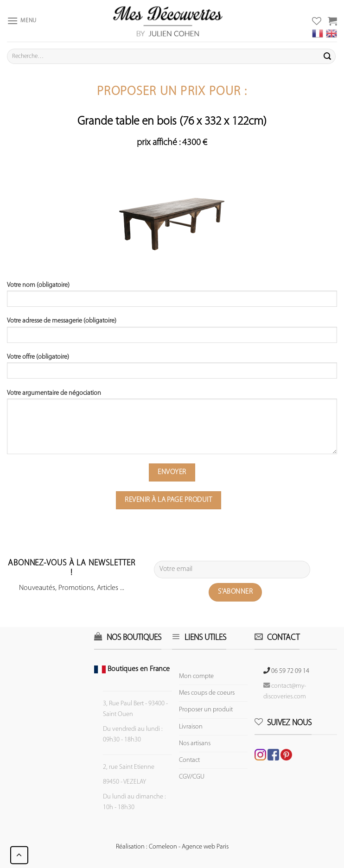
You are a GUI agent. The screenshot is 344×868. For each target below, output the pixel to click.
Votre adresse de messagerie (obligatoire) (172, 333)
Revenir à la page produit (168, 500)
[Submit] (327, 57)
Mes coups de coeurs (207, 693)
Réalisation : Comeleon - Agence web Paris (172, 847)
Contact (189, 760)
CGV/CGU (192, 777)
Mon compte (196, 676)
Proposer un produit (206, 710)
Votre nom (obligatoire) (172, 298)
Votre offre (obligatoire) (172, 369)
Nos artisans (195, 744)
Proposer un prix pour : (172, 92)
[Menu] (22, 21)
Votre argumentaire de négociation (172, 425)
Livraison (191, 727)
